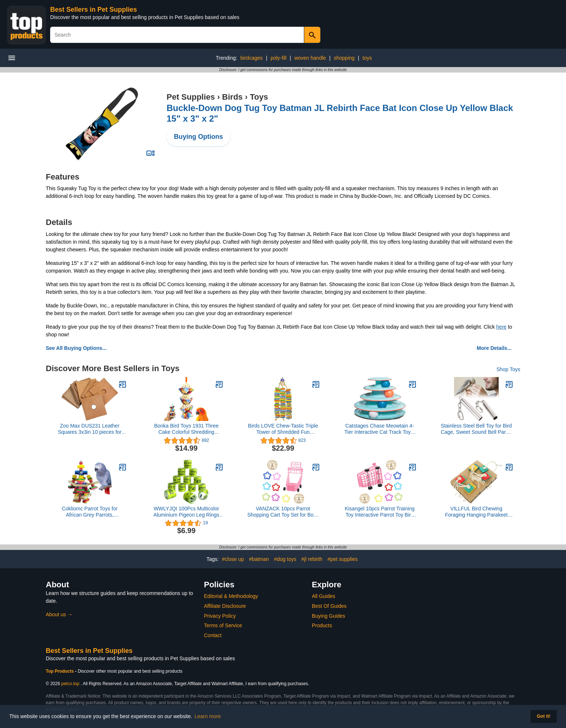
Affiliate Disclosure (225, 606)
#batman (259, 559)
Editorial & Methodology (231, 596)
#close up (233, 559)
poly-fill (279, 58)
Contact (213, 635)
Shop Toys (508, 369)
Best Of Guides (329, 606)
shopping (344, 58)
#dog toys (285, 559)
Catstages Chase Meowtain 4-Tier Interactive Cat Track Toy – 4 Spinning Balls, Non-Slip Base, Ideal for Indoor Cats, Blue (380, 429)
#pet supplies (343, 559)
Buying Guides (329, 616)
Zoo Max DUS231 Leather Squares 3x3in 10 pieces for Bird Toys (90, 429)
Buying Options (198, 137)
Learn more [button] (208, 716)
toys (367, 58)
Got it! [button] (543, 716)
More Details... (494, 348)
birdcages (252, 58)
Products (322, 625)
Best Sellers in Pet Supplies (94, 10)
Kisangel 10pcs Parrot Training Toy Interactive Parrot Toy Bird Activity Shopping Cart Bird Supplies (380, 512)
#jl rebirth (312, 559)
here (501, 327)
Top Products (60, 671)
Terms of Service (223, 625)
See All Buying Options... (76, 348)
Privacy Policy (220, 616)
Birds (232, 97)
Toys (259, 97)
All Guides (324, 596)
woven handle (310, 58)
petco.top (70, 684)
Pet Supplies (191, 97)
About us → (59, 614)
